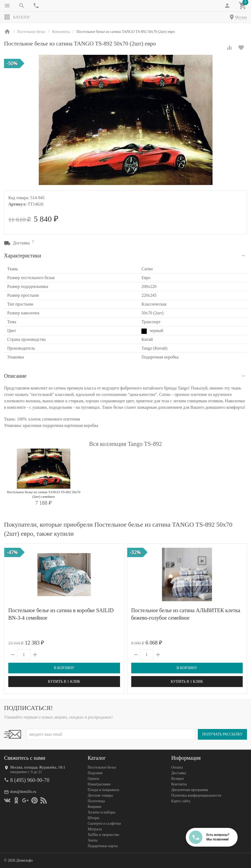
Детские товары (100, 795)
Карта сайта (181, 801)
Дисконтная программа (190, 790)
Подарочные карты (103, 846)
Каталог (17, 17)
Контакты (179, 784)
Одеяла (93, 779)
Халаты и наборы (102, 812)
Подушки (95, 773)
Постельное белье (102, 767)
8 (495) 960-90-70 (30, 780)
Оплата (177, 767)
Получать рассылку (222, 734)
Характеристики (23, 256)
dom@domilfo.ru (23, 792)
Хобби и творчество (103, 835)
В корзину (64, 668)
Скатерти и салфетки (104, 823)
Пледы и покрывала (103, 790)
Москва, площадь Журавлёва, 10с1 (38, 767)
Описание (15, 376)
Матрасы (95, 829)
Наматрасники (99, 784)
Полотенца (96, 801)
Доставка (179, 773)
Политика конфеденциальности (196, 795)
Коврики (94, 807)
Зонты (93, 840)
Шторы (93, 818)
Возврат (178, 779)
